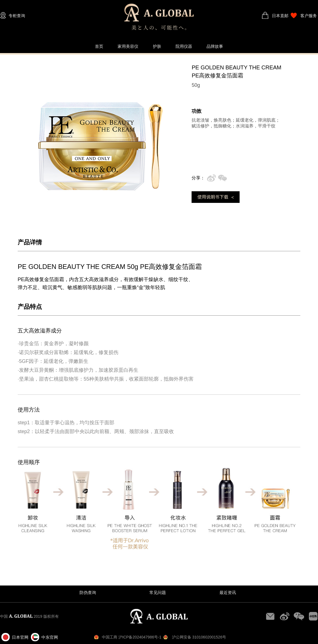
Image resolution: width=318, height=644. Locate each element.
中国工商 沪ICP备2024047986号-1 (132, 637)
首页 (99, 46)
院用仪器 (184, 46)
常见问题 (158, 592)
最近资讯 (228, 592)
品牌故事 (215, 46)
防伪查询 (88, 592)
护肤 (157, 46)
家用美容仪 (128, 46)
